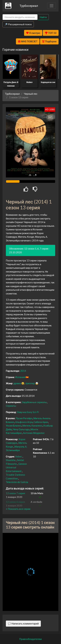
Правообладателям (31, 639)
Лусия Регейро (24, 418)
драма (17, 383)
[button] (18, 509)
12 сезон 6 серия (15, 502)
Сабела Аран (41, 422)
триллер (30, 383)
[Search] (20, 17)
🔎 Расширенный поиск (18, 24)
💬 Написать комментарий (23, 624)
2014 (23, 371)
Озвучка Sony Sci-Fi (28, 412)
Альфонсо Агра (24, 422)
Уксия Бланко (14, 426)
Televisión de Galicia (17, 482)
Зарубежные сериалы (34, 402)
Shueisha (11, 460)
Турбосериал (29, 6)
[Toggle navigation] (52, 6)
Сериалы (11, 406)
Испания (20, 377)
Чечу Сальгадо (21, 429)
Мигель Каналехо (32, 426)
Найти (43, 17)
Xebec (19, 456)
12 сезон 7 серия (15, 493)
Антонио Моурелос (34, 433)
